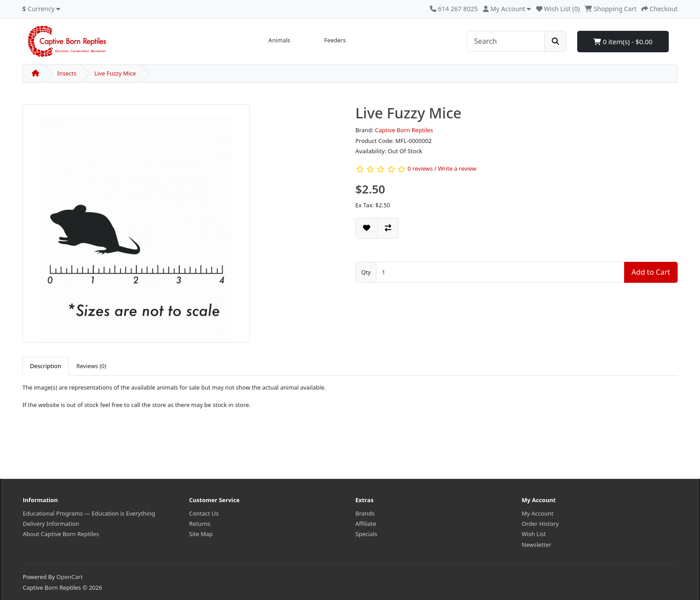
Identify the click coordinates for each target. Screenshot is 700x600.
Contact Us (204, 513)
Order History (540, 524)
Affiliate (366, 524)
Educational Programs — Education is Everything (89, 513)
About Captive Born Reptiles (61, 534)
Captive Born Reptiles (404, 130)
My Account (538, 513)
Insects (67, 73)
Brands (365, 513)
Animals (279, 40)
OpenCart (69, 577)
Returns (200, 524)
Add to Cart (651, 272)
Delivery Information (51, 524)
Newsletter (537, 545)
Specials (366, 534)
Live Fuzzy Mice (115, 73)
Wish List (534, 534)
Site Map (201, 534)
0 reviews (420, 169)
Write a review (457, 169)
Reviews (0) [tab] (91, 366)
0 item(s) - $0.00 (623, 42)
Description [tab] (46, 366)
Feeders (335, 40)
